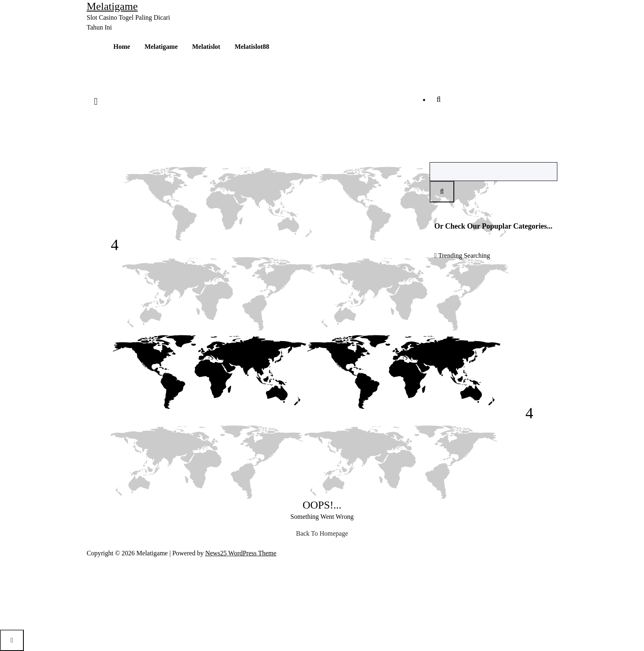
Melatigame (161, 47)
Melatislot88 (252, 47)
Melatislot (206, 47)
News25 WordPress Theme (241, 553)
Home (122, 47)
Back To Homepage (322, 533)
